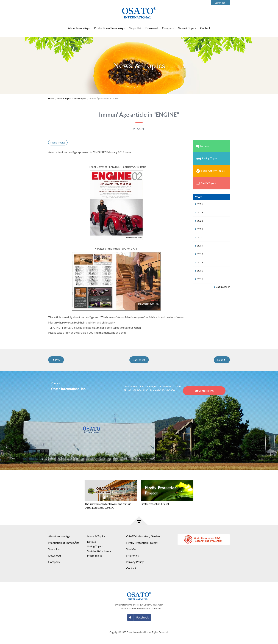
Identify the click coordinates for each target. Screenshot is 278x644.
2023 (199, 221)
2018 (199, 254)
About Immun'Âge (79, 28)
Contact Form (204, 391)
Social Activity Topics (210, 171)
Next (221, 360)
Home (51, 99)
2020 (199, 237)
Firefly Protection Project (142, 543)
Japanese (220, 3)
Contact (205, 28)
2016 (199, 271)
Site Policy (133, 555)
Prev (57, 360)
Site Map (132, 549)
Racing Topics (207, 158)
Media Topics (80, 99)
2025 (199, 204)
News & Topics (187, 28)
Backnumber (222, 287)
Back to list (139, 360)
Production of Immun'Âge (109, 28)
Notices (202, 146)
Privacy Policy (135, 562)
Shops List (135, 28)
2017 (199, 262)
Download (152, 28)
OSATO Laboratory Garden (143, 536)
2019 (199, 246)
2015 (199, 279)
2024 (199, 212)
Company (168, 28)
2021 (199, 229)
